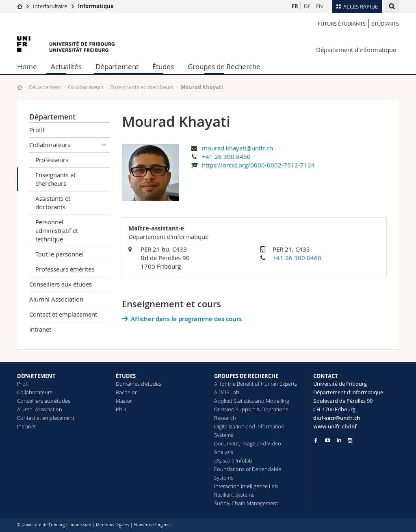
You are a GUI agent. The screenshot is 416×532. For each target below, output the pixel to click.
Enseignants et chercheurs (142, 87)
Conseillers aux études (61, 284)
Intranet (40, 329)
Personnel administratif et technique (57, 230)
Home (27, 66)
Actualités (66, 66)
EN (320, 6)
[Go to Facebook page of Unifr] (316, 440)
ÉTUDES (126, 376)
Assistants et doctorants (53, 203)
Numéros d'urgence (153, 525)
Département (117, 66)
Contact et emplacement (63, 314)
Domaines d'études (139, 384)
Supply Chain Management (246, 503)
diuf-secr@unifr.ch (337, 418)
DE (307, 6)
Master (124, 401)
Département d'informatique (356, 50)
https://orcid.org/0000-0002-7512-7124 (258, 165)
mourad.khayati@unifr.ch (237, 148)
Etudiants (385, 24)
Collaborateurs (86, 87)
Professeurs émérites (65, 269)
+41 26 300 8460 (226, 156)
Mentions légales (113, 525)
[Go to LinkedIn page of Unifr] (339, 440)
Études (163, 66)
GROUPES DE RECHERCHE (246, 376)
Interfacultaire (50, 6)
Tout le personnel (60, 254)
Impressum (80, 525)
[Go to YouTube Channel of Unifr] (328, 440)
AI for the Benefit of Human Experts (256, 384)
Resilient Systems (234, 495)
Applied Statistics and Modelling (252, 401)
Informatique (96, 6)
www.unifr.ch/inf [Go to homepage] (335, 426)
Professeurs (52, 160)
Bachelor (126, 392)
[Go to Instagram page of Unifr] (350, 440)
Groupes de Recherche (224, 66)
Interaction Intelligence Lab (246, 486)
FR (295, 6)
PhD (121, 409)
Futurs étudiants (342, 24)
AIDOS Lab (227, 392)
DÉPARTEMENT (36, 376)
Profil (37, 130)
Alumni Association (56, 299)
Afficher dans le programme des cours (186, 319)
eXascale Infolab (233, 460)
